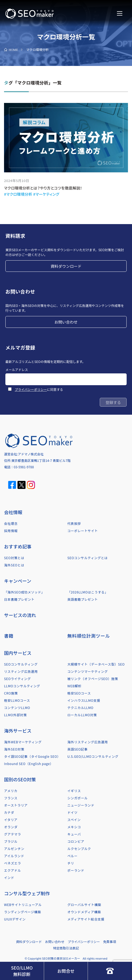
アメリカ (11, 791)
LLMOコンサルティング (22, 686)
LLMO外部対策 (15, 715)
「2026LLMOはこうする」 (88, 592)
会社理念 (11, 523)
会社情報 (13, 512)
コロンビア (76, 841)
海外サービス (18, 731)
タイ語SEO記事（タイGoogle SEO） (32, 756)
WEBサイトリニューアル (23, 905)
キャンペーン (18, 581)
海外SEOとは (14, 565)
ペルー (73, 856)
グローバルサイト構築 (84, 905)
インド (9, 877)
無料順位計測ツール (89, 636)
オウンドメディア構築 (84, 912)
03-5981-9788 (24, 467)
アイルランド (14, 856)
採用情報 (11, 531)
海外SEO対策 (14, 749)
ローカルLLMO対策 (82, 715)
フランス (11, 798)
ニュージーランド (81, 805)
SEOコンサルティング (21, 664)
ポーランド (76, 870)
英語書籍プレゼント (83, 599)
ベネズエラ (13, 863)
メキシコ (74, 827)
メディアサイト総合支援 (86, 919)
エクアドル (13, 870)
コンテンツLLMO (17, 708)
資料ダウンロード (66, 266)
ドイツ (73, 812)
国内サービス (18, 653)
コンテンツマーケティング (88, 671)
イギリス (74, 791)
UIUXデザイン (15, 919)
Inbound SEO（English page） (29, 764)
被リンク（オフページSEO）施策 (93, 679)
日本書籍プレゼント (19, 599)
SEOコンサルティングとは (88, 558)
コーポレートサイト (83, 531)
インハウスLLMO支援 (84, 700)
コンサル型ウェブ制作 (27, 893)
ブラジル (11, 841)
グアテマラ (13, 834)
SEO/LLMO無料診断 (22, 971)
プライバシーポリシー (31, 389)
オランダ (11, 827)
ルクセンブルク (79, 849)
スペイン (74, 820)
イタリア (11, 820)
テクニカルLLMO (81, 708)
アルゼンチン (14, 849)
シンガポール (78, 798)
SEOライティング (17, 679)
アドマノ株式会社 (31, 454)
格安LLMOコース (17, 700)
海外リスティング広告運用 (88, 742)
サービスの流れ (20, 615)
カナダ (9, 812)
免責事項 (109, 942)
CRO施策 (11, 693)
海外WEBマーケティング (23, 742)
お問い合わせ (66, 322)
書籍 (9, 636)
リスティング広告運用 (21, 671)
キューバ (74, 834)
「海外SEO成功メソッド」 (24, 592)
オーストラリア (16, 805)
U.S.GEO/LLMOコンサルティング (93, 756)
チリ (71, 863)
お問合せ (66, 971)
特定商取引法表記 (66, 948)
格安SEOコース (79, 693)
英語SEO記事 (78, 749)
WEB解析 (75, 686)
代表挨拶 (74, 523)
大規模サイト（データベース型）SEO (96, 664)
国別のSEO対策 (20, 779)
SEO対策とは (14, 558)
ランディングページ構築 (23, 912)
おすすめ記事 (18, 546)
